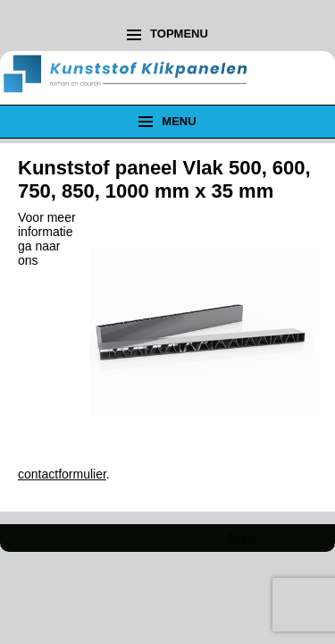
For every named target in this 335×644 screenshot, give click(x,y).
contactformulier (62, 474)
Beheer (241, 538)
